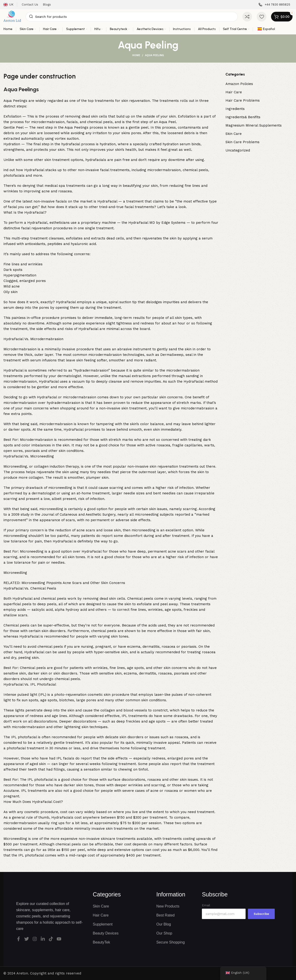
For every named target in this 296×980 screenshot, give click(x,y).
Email (206, 905)
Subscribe (261, 914)
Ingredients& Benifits (243, 117)
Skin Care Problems (242, 142)
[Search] (132, 17)
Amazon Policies (239, 84)
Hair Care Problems (243, 100)
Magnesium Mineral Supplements (254, 125)
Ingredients (235, 109)
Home (136, 55)
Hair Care (234, 92)
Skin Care (234, 134)
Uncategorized (238, 150)
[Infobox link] (274, 5)
